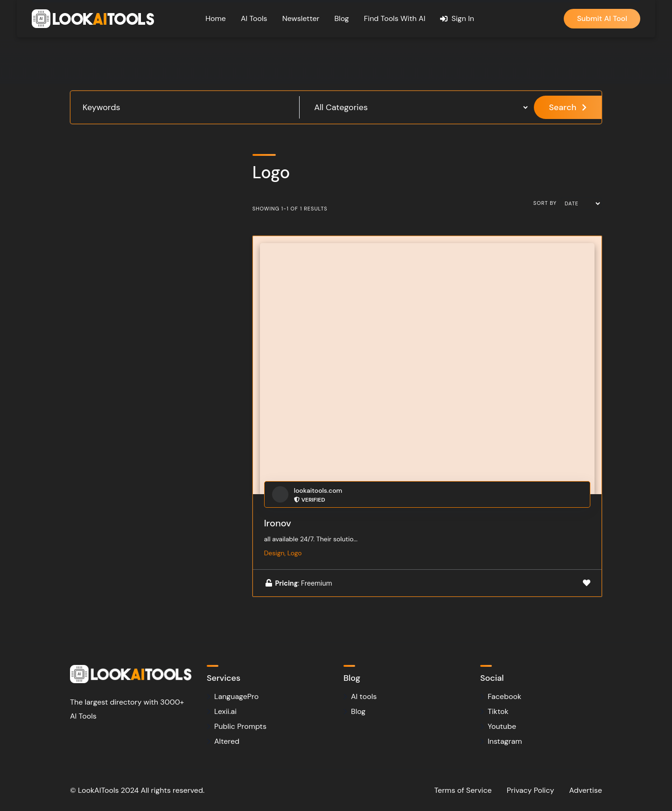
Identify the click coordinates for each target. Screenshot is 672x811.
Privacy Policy (531, 790)
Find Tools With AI (395, 18)
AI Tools (254, 18)
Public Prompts (240, 726)
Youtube (502, 726)
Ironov (278, 523)
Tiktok (498, 711)
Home (216, 18)
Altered (227, 741)
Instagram (505, 741)
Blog (341, 18)
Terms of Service (463, 790)
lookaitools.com (318, 490)
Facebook (504, 696)
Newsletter (301, 18)
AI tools (364, 696)
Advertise (586, 790)
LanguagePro (236, 696)
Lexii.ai (225, 711)
